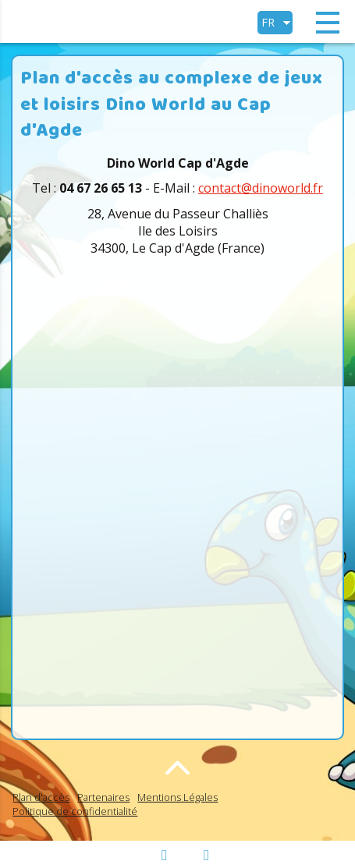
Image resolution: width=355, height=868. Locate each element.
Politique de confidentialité (75, 811)
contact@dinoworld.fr (261, 188)
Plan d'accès (41, 797)
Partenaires (103, 797)
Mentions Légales (177, 797)
